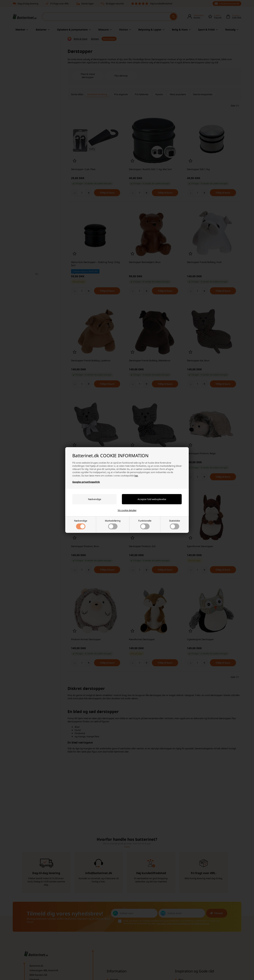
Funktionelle (145, 524)
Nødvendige (81, 524)
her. (136, 476)
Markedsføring (113, 524)
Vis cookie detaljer (127, 510)
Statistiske (175, 524)
